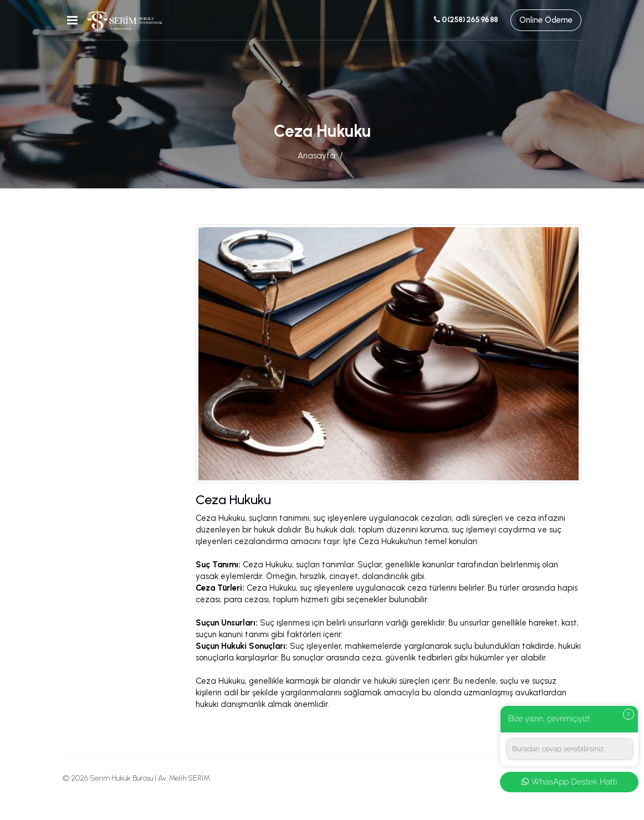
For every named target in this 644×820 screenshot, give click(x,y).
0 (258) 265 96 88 (465, 20)
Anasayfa (316, 156)
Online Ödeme (546, 20)
